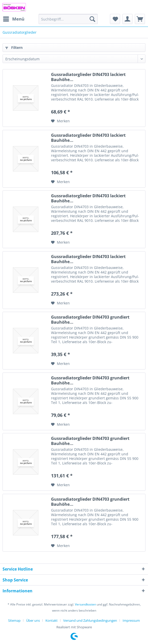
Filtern (14, 47)
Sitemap (14, 620)
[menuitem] (13, 19)
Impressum (131, 620)
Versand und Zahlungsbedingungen (90, 620)
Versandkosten (85, 604)
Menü (14, 18)
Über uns (33, 620)
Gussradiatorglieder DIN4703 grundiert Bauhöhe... (90, 320)
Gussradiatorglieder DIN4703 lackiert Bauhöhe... (88, 77)
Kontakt (52, 620)
